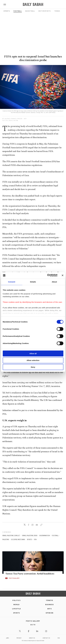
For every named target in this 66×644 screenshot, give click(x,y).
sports (29, 539)
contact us (46, 638)
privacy (19, 638)
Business (49, 605)
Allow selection (33, 360)
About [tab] (54, 282)
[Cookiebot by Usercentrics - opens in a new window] (47, 275)
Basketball (30, 11)
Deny (33, 367)
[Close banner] (62, 275)
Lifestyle (17, 609)
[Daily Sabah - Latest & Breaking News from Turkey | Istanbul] (33, 4)
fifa (35, 539)
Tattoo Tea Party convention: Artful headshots (30, 574)
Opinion (50, 613)
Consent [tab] (12, 282)
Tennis (57, 11)
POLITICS (16, 600)
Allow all (33, 354)
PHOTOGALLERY (14, 578)
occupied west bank (18, 539)
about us (32, 638)
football (55, 535)
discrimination (45, 535)
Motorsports (45, 11)
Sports (7, 11)
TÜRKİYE (50, 600)
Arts (49, 609)
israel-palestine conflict (11, 535)
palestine (6, 539)
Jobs (8, 638)
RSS (59, 638)
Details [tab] (33, 282)
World (17, 605)
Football (18, 11)
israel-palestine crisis (30, 535)
